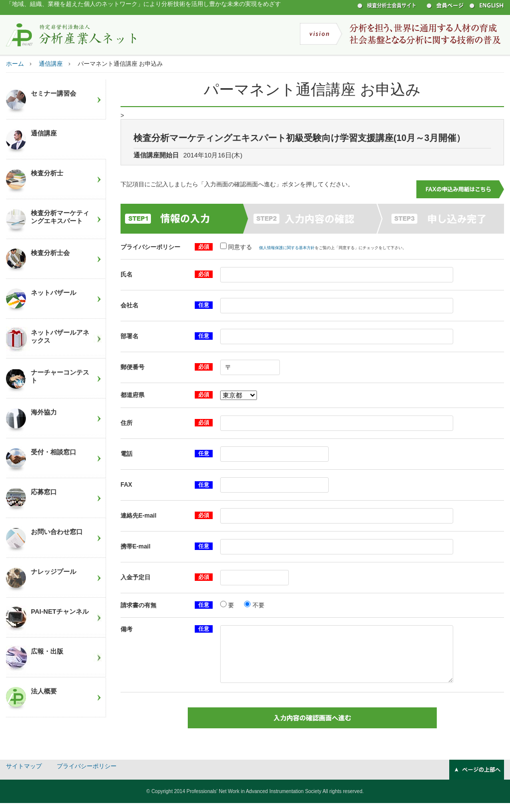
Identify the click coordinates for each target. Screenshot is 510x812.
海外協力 (44, 412)
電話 (127, 454)
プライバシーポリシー (150, 247)
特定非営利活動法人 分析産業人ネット (71, 34)
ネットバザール (54, 293)
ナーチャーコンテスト (60, 376)
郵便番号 (132, 367)
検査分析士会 (50, 253)
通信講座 (51, 64)
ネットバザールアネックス (60, 337)
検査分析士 (47, 173)
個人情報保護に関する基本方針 (287, 248)
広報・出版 (47, 651)
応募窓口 (44, 492)
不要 (257, 605)
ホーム (15, 64)
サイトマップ (24, 775)
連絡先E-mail (138, 516)
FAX (126, 485)
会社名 (129, 305)
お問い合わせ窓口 (57, 532)
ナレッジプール (54, 572)
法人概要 (44, 691)
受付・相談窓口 (54, 452)
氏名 (127, 274)
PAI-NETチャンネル (60, 611)
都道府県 (132, 395)
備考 (127, 629)
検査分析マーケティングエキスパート (60, 217)
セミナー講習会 (54, 93)
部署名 (129, 336)
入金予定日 (135, 577)
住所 (127, 423)
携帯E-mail (135, 546)
